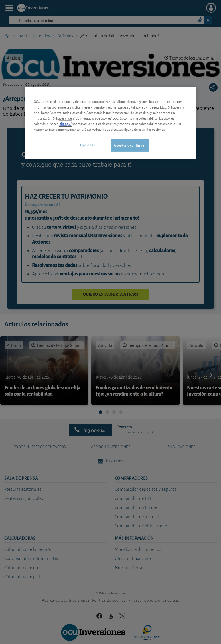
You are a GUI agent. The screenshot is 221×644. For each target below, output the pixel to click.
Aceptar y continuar (130, 145)
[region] (111, 123)
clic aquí (65, 124)
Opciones (88, 145)
